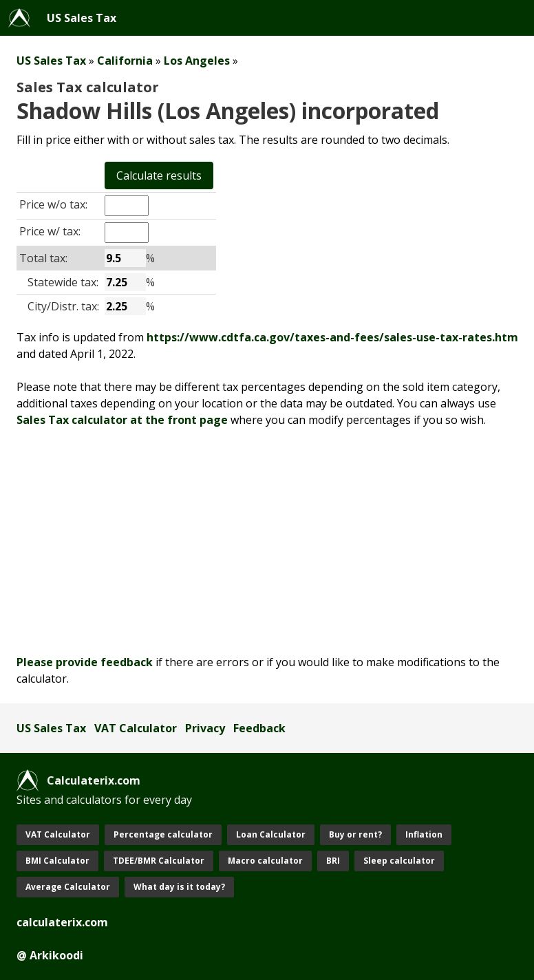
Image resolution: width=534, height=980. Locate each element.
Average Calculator (68, 887)
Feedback (259, 728)
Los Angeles (197, 61)
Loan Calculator (271, 834)
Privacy (205, 728)
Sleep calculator (399, 861)
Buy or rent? (355, 834)
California (125, 61)
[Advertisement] (267, 541)
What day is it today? (179, 887)
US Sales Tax (82, 18)
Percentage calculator (163, 834)
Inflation (424, 834)
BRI (333, 861)
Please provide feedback (85, 662)
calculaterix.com (62, 922)
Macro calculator (265, 861)
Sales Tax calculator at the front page (122, 420)
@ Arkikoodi (50, 955)
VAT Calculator (136, 728)
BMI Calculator (57, 861)
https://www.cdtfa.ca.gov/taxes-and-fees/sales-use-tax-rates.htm (332, 337)
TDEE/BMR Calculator (159, 861)
